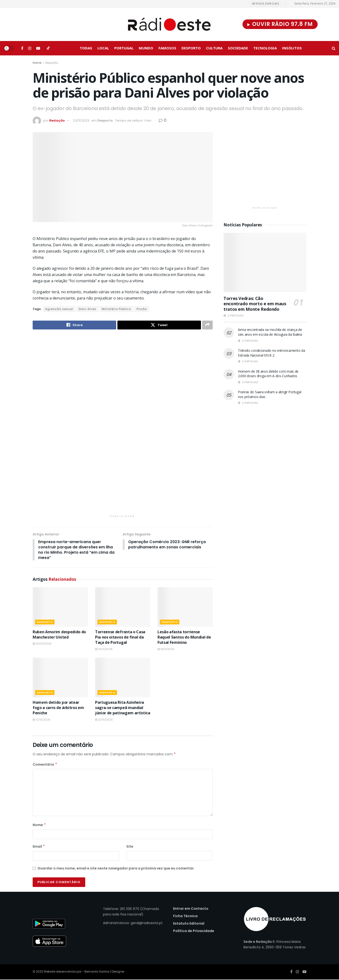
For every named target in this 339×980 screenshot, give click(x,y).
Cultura (214, 48)
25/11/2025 (104, 650)
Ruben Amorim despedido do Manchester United (59, 635)
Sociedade (238, 48)
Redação (57, 120)
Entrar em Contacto (191, 909)
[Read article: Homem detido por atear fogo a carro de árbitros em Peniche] (60, 678)
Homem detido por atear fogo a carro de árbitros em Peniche (58, 708)
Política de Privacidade (194, 931)
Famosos (167, 48)
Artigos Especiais (266, 4)
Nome (39, 825)
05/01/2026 (42, 644)
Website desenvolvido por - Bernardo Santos (77, 972)
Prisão (142, 309)
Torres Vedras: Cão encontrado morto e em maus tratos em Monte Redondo (255, 304)
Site (130, 847)
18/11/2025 (166, 650)
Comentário (45, 765)
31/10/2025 (42, 720)
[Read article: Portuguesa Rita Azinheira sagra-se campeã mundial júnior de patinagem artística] (123, 678)
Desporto (191, 48)
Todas (86, 48)
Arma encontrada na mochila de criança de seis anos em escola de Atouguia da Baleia (270, 332)
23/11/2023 (81, 120)
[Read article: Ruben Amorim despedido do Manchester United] (60, 607)
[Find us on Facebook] (22, 48)
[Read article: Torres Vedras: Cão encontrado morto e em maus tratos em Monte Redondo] (265, 262)
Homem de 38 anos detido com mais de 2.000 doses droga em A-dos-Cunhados (268, 374)
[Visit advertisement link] (123, 425)
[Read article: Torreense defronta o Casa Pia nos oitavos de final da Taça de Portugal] (123, 607)
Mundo (146, 48)
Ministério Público (116, 309)
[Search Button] (334, 48)
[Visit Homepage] (169, 24)
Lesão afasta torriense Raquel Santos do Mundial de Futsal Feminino (184, 638)
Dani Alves (88, 309)
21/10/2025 (104, 720)
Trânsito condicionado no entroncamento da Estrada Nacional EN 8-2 (272, 353)
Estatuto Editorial (189, 924)
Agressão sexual (59, 309)
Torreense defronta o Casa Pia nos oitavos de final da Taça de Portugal (120, 638)
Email (39, 847)
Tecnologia (265, 48)
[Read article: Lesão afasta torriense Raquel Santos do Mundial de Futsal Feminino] (185, 607)
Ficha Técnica (185, 916)
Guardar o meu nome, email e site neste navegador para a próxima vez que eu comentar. (116, 869)
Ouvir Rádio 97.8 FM (280, 24)
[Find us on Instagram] (30, 48)
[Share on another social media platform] (207, 325)
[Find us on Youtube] (38, 48)
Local (103, 48)
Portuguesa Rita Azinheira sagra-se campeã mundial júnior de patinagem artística (123, 708)
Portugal (124, 48)
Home (37, 63)
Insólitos (292, 48)
